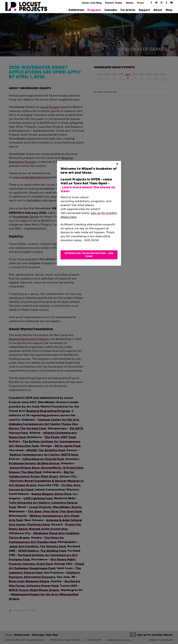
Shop (169, 10)
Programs (94, 10)
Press (140, 3)
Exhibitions (76, 10)
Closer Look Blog (92, 3)
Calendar (111, 10)
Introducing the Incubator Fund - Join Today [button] (89, 255)
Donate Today (114, 3)
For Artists (128, 10)
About (158, 10)
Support (144, 10)
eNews (130, 3)
